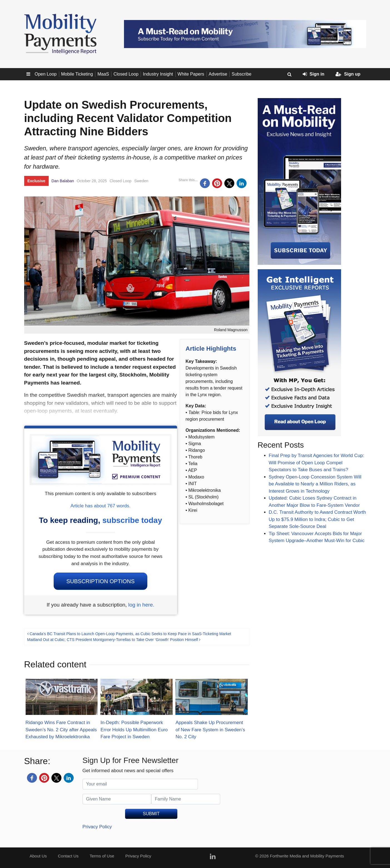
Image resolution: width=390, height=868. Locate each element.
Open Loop (46, 74)
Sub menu (29, 74)
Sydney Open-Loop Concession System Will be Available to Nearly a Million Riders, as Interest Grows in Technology (315, 484)
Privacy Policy (97, 827)
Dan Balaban (63, 181)
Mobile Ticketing (77, 74)
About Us (38, 856)
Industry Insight (158, 74)
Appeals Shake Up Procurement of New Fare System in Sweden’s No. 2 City (210, 730)
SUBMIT (151, 814)
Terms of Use (102, 856)
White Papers (191, 74)
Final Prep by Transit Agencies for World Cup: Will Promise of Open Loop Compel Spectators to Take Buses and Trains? (317, 463)
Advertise (218, 74)
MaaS (103, 74)
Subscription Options (101, 581)
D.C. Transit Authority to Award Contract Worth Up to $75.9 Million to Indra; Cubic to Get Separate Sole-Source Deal (317, 519)
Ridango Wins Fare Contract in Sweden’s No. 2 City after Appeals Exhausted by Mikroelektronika (61, 730)
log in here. (141, 605)
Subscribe (241, 74)
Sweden (141, 181)
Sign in (314, 74)
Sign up (348, 74)
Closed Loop (126, 74)
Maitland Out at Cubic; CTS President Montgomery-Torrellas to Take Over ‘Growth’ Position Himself (114, 640)
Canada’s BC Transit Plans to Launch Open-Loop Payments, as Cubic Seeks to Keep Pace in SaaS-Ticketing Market (129, 634)
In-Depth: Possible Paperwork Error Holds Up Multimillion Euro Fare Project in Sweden (134, 730)
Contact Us (68, 856)
